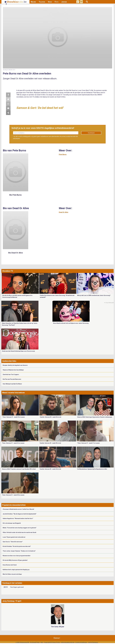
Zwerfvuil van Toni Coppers (11, 375)
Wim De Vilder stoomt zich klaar (12, 574)
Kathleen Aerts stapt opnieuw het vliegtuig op (16, 570)
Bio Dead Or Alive (16, 253)
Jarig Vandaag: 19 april (12, 601)
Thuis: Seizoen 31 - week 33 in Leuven (14, 417)
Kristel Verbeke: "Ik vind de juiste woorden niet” (17, 546)
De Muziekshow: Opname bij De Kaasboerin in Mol (92, 469)
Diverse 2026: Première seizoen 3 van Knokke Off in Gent (19, 469)
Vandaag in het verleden (12, 583)
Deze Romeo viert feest (10, 565)
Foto (57, 2)
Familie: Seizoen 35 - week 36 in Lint (51, 417)
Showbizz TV (8, 271)
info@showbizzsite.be (68, 642)
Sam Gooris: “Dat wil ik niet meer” (13, 542)
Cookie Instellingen (81, 642)
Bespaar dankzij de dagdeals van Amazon (15, 365)
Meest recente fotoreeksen (13, 393)
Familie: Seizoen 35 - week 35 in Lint (50, 443)
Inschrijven (91, 133)
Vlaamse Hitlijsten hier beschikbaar (13, 370)
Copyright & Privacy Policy (52, 642)
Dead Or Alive (64, 212)
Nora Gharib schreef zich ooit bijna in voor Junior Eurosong (71, 323)
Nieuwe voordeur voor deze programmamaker (17, 556)
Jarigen (64, 2)
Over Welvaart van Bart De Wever (12, 384)
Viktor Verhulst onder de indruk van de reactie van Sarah (19, 532)
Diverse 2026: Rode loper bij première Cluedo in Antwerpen (95, 417)
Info (42, 642)
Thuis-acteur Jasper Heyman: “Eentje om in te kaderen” (19, 551)
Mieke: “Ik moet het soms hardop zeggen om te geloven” (20, 528)
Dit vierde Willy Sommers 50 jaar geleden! (15, 560)
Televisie (42, 2)
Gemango (95, 642)
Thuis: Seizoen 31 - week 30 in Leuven (13, 495)
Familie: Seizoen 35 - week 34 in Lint (50, 469)
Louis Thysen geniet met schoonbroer (14, 537)
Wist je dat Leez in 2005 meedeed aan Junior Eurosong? (94, 295)
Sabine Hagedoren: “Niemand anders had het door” (18, 518)
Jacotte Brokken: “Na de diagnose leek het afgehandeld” (20, 514)
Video (50, 2)
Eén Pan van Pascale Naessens (12, 379)
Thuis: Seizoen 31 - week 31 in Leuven (88, 443)
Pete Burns (63, 154)
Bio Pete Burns (16, 195)
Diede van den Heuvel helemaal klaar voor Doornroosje (18, 351)
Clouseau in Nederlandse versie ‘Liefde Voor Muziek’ (19, 509)
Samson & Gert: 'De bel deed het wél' (40, 108)
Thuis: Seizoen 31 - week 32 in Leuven (13, 443)
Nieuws (33, 2)
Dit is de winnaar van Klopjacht (12, 523)
